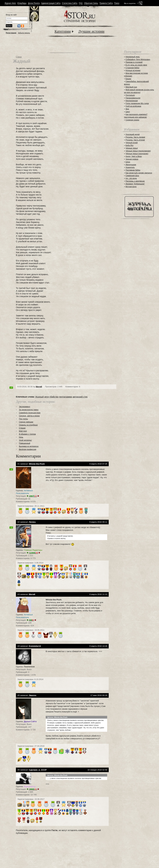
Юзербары (22, 3)
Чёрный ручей (132, 143)
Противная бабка (133, 170)
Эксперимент (25, 407)
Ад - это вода (131, 178)
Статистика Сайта (70, 3)
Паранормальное (133, 98)
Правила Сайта (106, 3)
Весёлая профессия (28, 449)
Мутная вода (131, 187)
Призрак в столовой (134, 62)
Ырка (128, 162)
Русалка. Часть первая (135, 137)
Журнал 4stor (10, 3)
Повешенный (25, 443)
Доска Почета (34, 3)
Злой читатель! (25, 440)
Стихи (19, 57)
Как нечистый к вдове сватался (139, 173)
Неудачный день (133, 57)
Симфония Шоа (132, 176)
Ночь (21, 437)
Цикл (128, 112)
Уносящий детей (133, 134)
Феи (127, 109)
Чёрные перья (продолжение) (138, 151)
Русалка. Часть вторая (135, 140)
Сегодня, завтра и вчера (29, 416)
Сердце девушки (26, 422)
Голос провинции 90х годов (137, 103)
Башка (128, 79)
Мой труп (23, 431)
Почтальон (130, 95)
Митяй (39, 387)
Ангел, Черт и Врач (134, 156)
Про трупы (23, 419)
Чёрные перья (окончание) (137, 154)
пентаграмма (66, 397)
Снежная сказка (132, 120)
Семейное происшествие (30, 413)
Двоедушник (131, 165)
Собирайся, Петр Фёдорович (138, 60)
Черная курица (132, 159)
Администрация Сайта (51, 3)
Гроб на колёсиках (133, 106)
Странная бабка (132, 68)
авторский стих (80, 397)
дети (46, 397)
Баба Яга (129, 145)
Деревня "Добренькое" (135, 184)
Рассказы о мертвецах (135, 181)
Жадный (40, 397)
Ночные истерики (133, 71)
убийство (54, 397)
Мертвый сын (131, 87)
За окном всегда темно (29, 410)
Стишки (22, 428)
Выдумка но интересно (29, 446)
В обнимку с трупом (27, 434)
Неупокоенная (132, 101)
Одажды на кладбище (28, 425)
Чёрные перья (132, 148)
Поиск (117, 3)
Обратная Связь (91, 3)
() (33, 496)
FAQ (81, 3)
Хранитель (130, 167)
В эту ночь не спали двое (136, 65)
